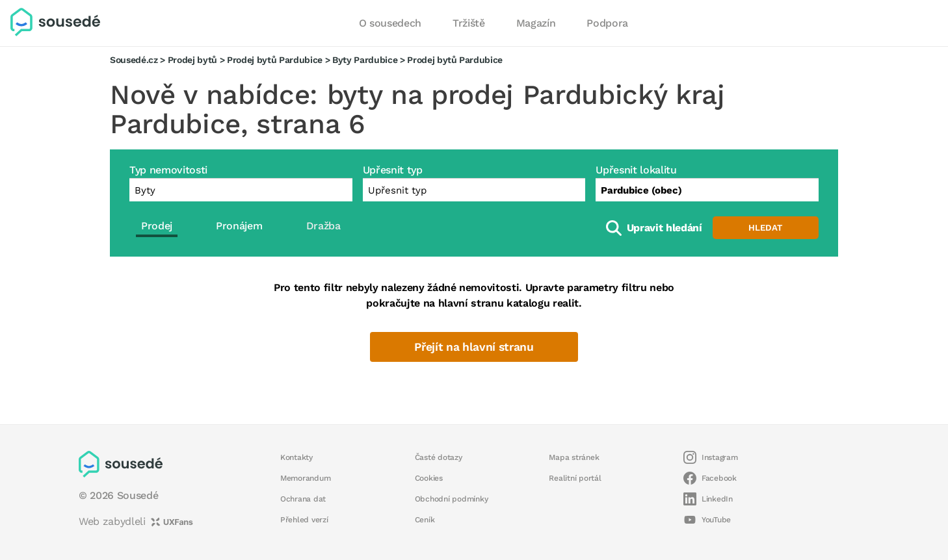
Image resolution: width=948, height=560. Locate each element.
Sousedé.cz (134, 60)
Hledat (765, 228)
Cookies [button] (429, 478)
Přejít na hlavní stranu (474, 347)
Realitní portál (575, 478)
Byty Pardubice (365, 60)
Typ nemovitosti (168, 170)
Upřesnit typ (393, 170)
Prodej (157, 226)
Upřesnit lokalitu (636, 170)
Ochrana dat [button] (303, 499)
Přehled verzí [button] (304, 520)
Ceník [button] (425, 520)
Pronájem (239, 226)
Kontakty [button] (296, 457)
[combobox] (707, 190)
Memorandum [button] (305, 478)
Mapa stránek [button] (574, 457)
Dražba (323, 226)
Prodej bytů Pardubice (275, 60)
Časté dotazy (439, 457)
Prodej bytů (192, 60)
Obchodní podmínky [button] (452, 499)
